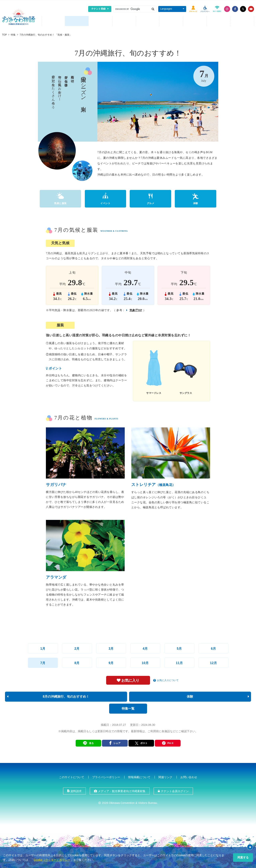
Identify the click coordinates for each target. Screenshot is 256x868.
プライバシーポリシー (106, 776)
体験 (196, 203)
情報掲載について (139, 776)
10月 (145, 662)
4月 (145, 648)
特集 (13, 34)
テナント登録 (98, 9)
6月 (213, 648)
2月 (77, 648)
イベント (105, 203)
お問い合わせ (189, 776)
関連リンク (165, 776)
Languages (166, 9)
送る (91, 742)
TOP (4, 34)
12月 (213, 662)
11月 (179, 662)
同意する (243, 857)
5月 (179, 648)
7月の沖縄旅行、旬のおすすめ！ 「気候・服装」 (46, 34)
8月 (77, 662)
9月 (111, 662)
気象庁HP (136, 309)
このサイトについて (72, 776)
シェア (117, 742)
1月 (43, 648)
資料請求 (76, 790)
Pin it (170, 742)
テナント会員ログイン (175, 790)
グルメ (151, 203)
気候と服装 (60, 203)
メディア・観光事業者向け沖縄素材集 (122, 790)
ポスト (141, 742)
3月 (111, 648)
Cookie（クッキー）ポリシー (52, 860)
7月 (43, 662)
